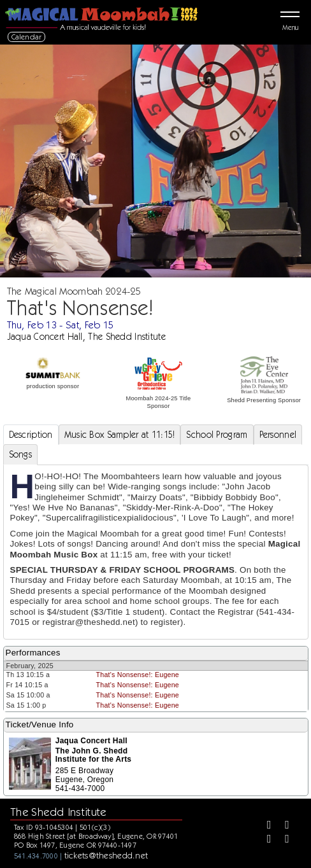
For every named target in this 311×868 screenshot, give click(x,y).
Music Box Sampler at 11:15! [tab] (120, 435)
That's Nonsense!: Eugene (138, 675)
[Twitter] (282, 826)
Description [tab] (31, 435)
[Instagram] (264, 840)
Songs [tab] (20, 454)
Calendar (27, 37)
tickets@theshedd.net (106, 855)
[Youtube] (282, 840)
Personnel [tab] (278, 435)
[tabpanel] (156, 552)
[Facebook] (264, 826)
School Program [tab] (217, 435)
